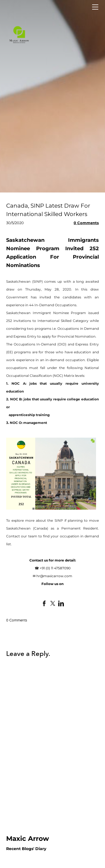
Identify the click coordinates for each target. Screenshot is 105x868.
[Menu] (95, 7)
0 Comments (86, 223)
